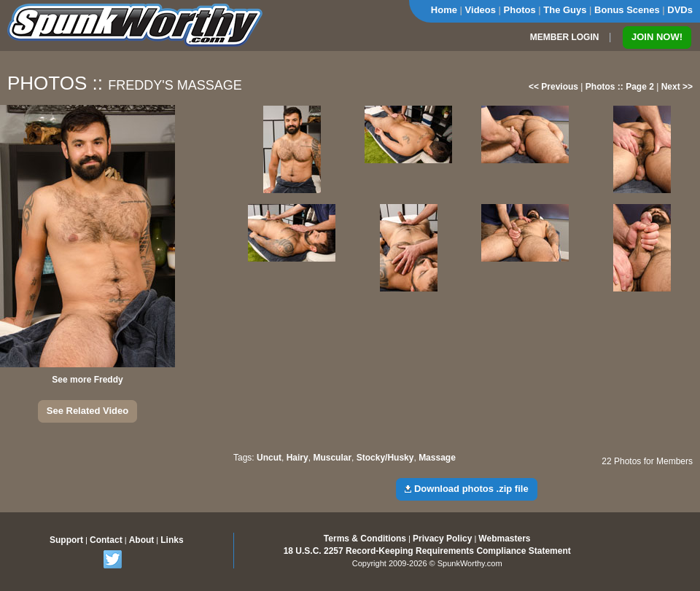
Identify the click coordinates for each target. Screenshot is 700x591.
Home (444, 10)
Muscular (332, 458)
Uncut (269, 458)
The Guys (565, 10)
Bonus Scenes (627, 10)
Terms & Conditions (365, 539)
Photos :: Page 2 (620, 87)
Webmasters (504, 539)
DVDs (680, 10)
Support (66, 540)
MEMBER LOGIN (565, 37)
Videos (481, 10)
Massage (437, 458)
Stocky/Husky (385, 458)
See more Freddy (87, 380)
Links (172, 540)
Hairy (297, 458)
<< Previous (553, 87)
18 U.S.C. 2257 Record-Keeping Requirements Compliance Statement (427, 551)
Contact (106, 540)
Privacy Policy (442, 539)
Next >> (677, 87)
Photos (520, 10)
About (142, 540)
